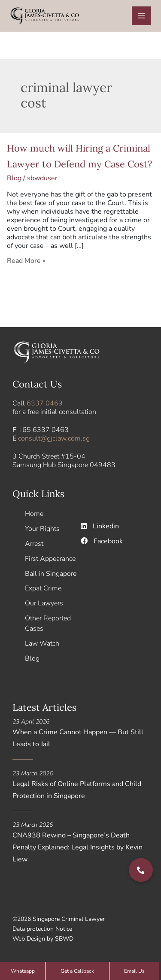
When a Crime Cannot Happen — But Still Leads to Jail (78, 738)
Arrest (34, 544)
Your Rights (42, 529)
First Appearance (50, 559)
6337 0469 (45, 403)
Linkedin (100, 526)
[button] (141, 870)
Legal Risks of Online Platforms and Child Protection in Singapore (77, 790)
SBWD (64, 939)
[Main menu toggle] (141, 16)
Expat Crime (43, 588)
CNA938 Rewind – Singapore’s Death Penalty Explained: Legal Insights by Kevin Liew (77, 847)
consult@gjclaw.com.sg (54, 438)
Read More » (26, 261)
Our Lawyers (44, 603)
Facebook (102, 541)
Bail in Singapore (51, 574)
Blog (14, 178)
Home (34, 514)
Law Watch (42, 643)
